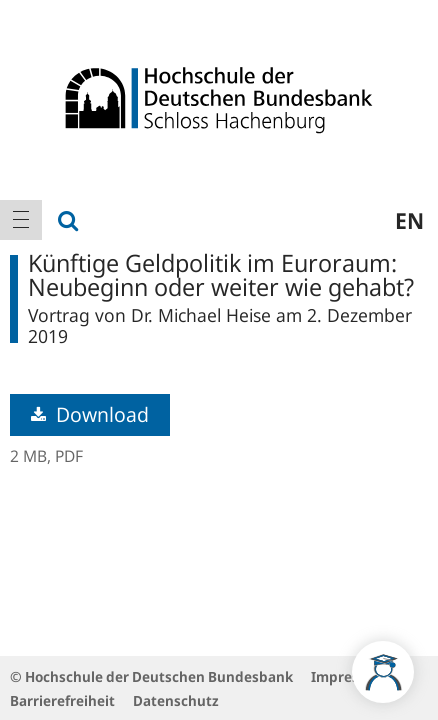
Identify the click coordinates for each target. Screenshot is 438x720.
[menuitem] (21, 220)
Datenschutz (176, 700)
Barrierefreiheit (62, 700)
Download (90, 414)
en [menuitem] (409, 220)
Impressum (349, 676)
